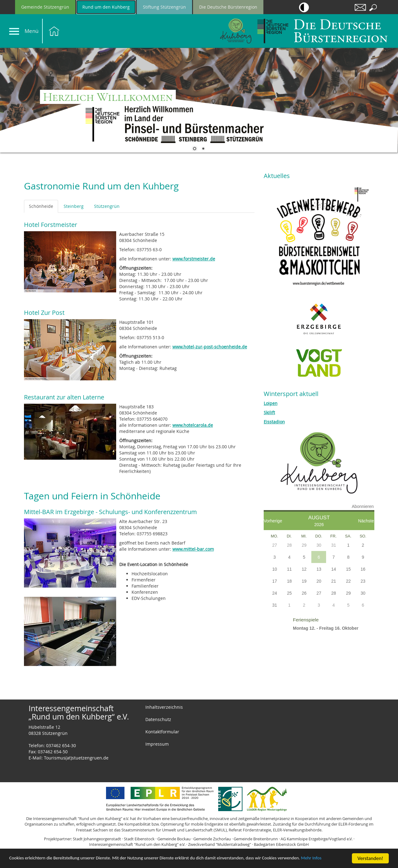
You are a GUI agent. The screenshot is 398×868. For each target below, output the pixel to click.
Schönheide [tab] (41, 206)
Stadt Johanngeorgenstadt (97, 839)
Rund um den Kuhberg (106, 7)
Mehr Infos (21, 861)
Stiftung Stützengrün (164, 7)
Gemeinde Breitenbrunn (256, 839)
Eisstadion (274, 422)
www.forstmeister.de (194, 259)
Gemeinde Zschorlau (212, 839)
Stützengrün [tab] (107, 206)
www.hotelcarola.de (193, 425)
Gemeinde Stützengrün (45, 7)
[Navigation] (14, 31)
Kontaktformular (162, 732)
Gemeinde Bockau (174, 839)
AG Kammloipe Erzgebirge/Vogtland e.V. (317, 839)
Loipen (271, 403)
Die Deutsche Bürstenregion (228, 7)
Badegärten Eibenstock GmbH (281, 844)
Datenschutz (158, 719)
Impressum (157, 744)
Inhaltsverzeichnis (164, 707)
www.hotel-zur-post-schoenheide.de (210, 347)
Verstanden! (370, 856)
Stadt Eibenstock (139, 839)
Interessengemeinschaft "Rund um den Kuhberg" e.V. (137, 844)
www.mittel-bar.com (193, 549)
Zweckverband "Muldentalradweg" (220, 844)
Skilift (269, 412)
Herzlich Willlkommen (108, 97)
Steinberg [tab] (74, 206)
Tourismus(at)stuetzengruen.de (76, 758)
